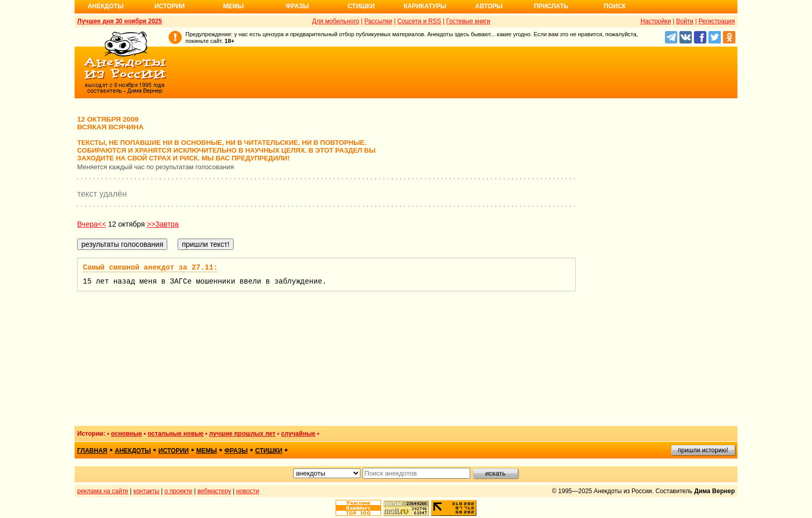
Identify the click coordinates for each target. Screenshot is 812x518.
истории (174, 451)
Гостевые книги (468, 21)
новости (248, 491)
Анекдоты (106, 6)
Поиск (615, 6)
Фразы (297, 6)
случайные (298, 434)
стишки (269, 451)
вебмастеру (214, 491)
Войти (685, 21)
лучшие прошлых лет (242, 434)
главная (92, 451)
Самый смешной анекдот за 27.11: (150, 268)
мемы (207, 451)
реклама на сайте (103, 491)
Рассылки (378, 21)
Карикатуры (425, 6)
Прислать (551, 6)
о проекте (179, 491)
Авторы (489, 6)
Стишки (361, 6)
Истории (170, 6)
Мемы (234, 6)
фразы (236, 451)
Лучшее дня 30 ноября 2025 (120, 21)
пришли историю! (703, 450)
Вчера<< (92, 224)
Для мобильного (336, 21)
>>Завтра (163, 224)
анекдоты (133, 451)
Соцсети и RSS (419, 21)
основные (126, 434)
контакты (147, 491)
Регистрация (717, 21)
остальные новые (176, 434)
